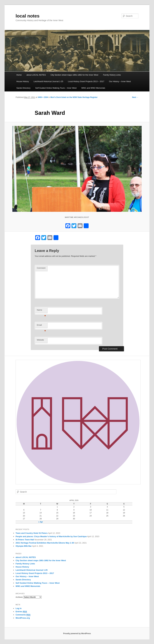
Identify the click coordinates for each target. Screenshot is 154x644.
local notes (28, 16)
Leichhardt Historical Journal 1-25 (48, 81)
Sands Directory (23, 88)
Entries (21, 612)
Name (41, 311)
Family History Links (112, 75)
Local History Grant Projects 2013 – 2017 (86, 81)
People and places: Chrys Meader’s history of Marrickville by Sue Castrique (51, 536)
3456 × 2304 (43, 97)
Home (19, 75)
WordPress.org (23, 618)
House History (23, 81)
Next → (135, 97)
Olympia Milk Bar (24, 546)
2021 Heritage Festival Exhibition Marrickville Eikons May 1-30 (45, 543)
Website (40, 340)
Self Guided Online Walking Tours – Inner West (56, 88)
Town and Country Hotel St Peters (31, 533)
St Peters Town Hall (25, 540)
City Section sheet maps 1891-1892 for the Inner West (74, 75)
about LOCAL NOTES (36, 75)
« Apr (41, 522)
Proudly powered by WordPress (77, 634)
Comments (23, 615)
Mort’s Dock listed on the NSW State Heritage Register (74, 97)
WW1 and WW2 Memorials (93, 88)
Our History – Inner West (120, 81)
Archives (19, 597)
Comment (41, 268)
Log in (19, 608)
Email (41, 326)
